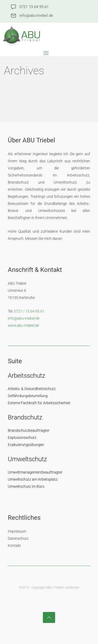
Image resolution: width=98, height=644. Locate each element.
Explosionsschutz (22, 438)
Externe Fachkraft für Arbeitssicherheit (39, 403)
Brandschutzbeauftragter (29, 430)
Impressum (17, 531)
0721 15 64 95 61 (34, 7)
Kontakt (14, 546)
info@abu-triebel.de (36, 16)
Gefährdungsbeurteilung (28, 396)
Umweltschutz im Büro (26, 486)
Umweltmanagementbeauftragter (35, 472)
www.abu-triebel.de (23, 325)
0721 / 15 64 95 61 (29, 311)
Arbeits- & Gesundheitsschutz (32, 389)
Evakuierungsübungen (26, 445)
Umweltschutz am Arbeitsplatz (33, 479)
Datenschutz (18, 538)
